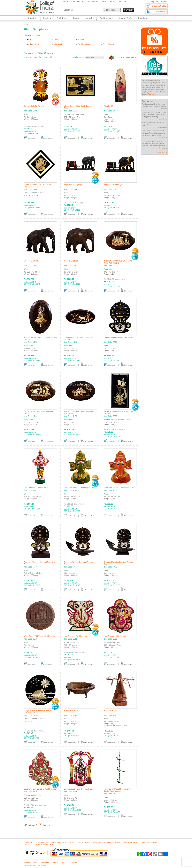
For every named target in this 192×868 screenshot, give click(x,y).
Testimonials (93, 1)
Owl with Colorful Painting (34, 106)
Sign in (164, 1)
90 (51, 57)
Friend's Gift (108, 106)
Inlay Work (58, 44)
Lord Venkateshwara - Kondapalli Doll (78, 789)
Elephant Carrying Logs (73, 185)
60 (46, 57)
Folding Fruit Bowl (71, 711)
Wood (38, 35)
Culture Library (78, 1)
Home (66, 1)
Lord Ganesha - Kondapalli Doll (36, 488)
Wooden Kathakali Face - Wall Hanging (119, 337)
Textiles (77, 18)
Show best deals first (129, 57)
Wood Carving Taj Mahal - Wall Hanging (39, 636)
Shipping (45, 862)
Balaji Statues (98, 843)
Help (104, 1)
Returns (55, 862)
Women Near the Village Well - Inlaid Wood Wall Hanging (118, 262)
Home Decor (34, 44)
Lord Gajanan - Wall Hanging (115, 636)
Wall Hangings (84, 44)
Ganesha (58, 39)
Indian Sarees (57, 843)
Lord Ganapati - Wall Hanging (75, 636)
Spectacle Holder (110, 711)
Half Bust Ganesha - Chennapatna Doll (79, 488)
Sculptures (62, 18)
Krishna (81, 39)
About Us (65, 862)
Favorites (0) (161, 12)
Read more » (162, 153)
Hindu (32, 39)
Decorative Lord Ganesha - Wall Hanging (40, 789)
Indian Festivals (49, 844)
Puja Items (143, 18)
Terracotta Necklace (113, 843)
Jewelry (90, 18)
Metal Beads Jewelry (131, 843)
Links (75, 862)
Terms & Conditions (117, 1)
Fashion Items (106, 18)
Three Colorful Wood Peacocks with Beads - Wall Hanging (118, 790)
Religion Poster (43, 843)
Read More (152, 94)
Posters (47, 18)
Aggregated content (28, 843)
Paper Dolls (146, 843)
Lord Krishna (70, 843)
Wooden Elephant (31, 261)
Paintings (33, 18)
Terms (36, 862)
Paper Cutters (108, 44)
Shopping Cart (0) (159, 6)
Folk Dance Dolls (84, 843)
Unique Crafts (126, 18)
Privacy (27, 862)
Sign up (154, 1)
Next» (47, 825)
